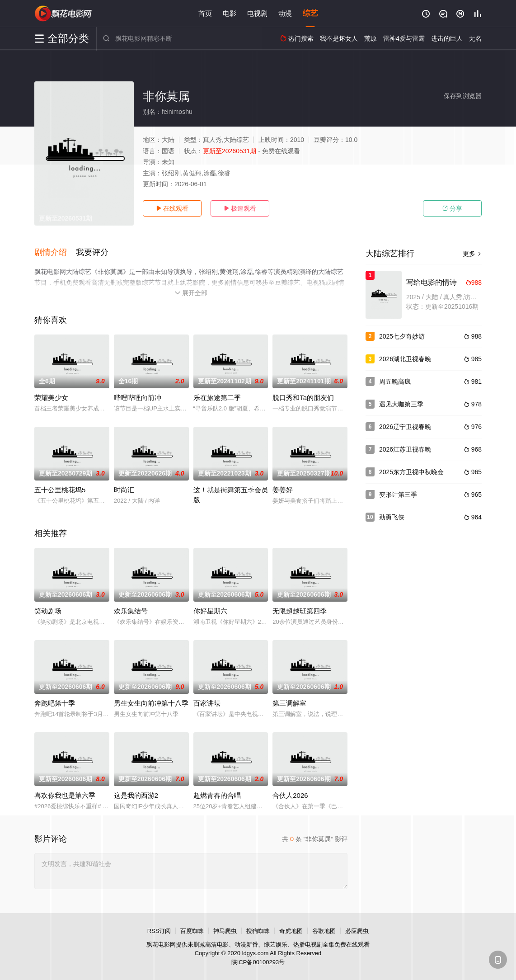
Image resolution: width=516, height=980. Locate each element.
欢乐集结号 (131, 611)
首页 (205, 13)
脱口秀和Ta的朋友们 (303, 398)
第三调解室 (289, 703)
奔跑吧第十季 (55, 703)
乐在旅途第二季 (217, 398)
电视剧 (257, 13)
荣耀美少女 (51, 398)
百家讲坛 (207, 703)
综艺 (310, 13)
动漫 (285, 13)
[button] (55, 253)
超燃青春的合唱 (217, 795)
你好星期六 (210, 611)
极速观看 (240, 208)
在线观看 (172, 208)
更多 (472, 254)
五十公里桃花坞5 (60, 490)
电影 (230, 13)
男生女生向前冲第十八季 (151, 703)
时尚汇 (124, 490)
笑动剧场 (48, 611)
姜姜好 (283, 490)
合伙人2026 (290, 795)
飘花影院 (64, 14)
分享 (452, 208)
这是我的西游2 (136, 795)
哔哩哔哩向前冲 (138, 398)
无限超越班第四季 (300, 611)
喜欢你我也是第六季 (65, 795)
